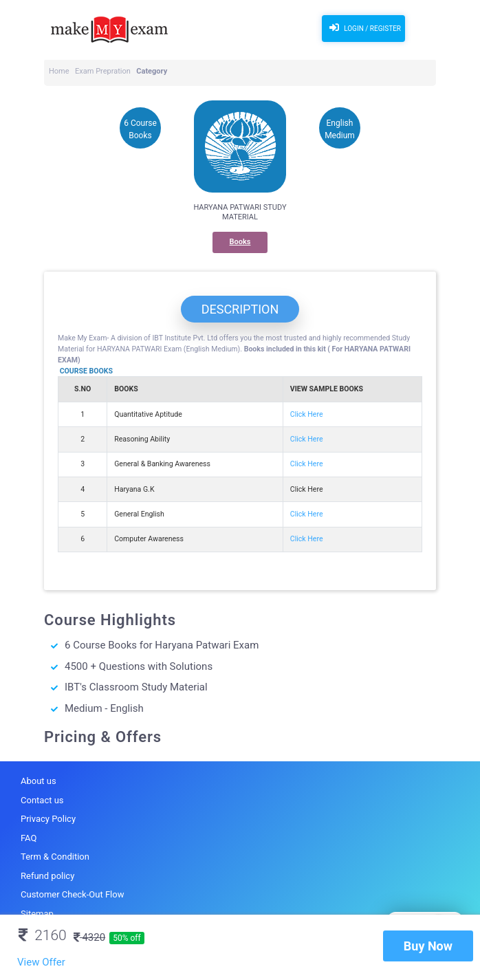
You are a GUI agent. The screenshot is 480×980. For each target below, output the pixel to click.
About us (39, 781)
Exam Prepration (103, 71)
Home (59, 71)
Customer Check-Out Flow (72, 894)
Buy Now (428, 946)
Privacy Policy (48, 819)
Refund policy (47, 876)
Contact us (42, 800)
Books (240, 242)
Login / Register (363, 28)
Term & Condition (55, 857)
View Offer (41, 962)
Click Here (307, 414)
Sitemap (37, 914)
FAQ (29, 838)
